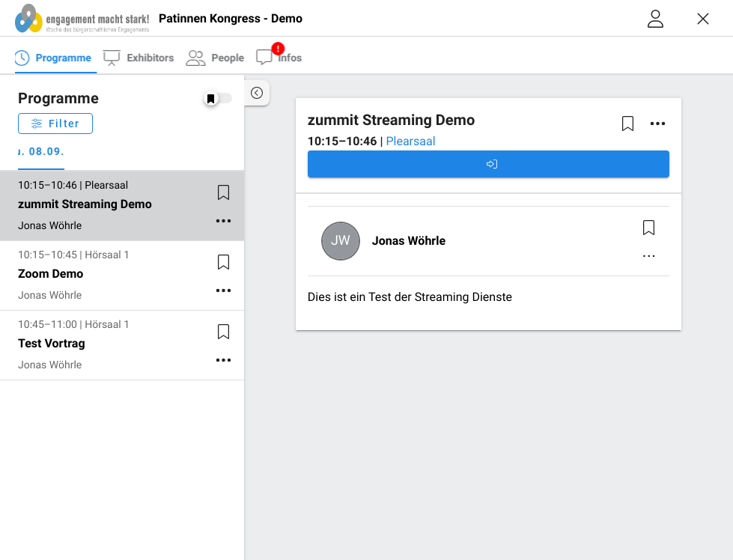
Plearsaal (410, 141)
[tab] (46, 57)
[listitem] (122, 206)
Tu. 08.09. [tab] (46, 152)
